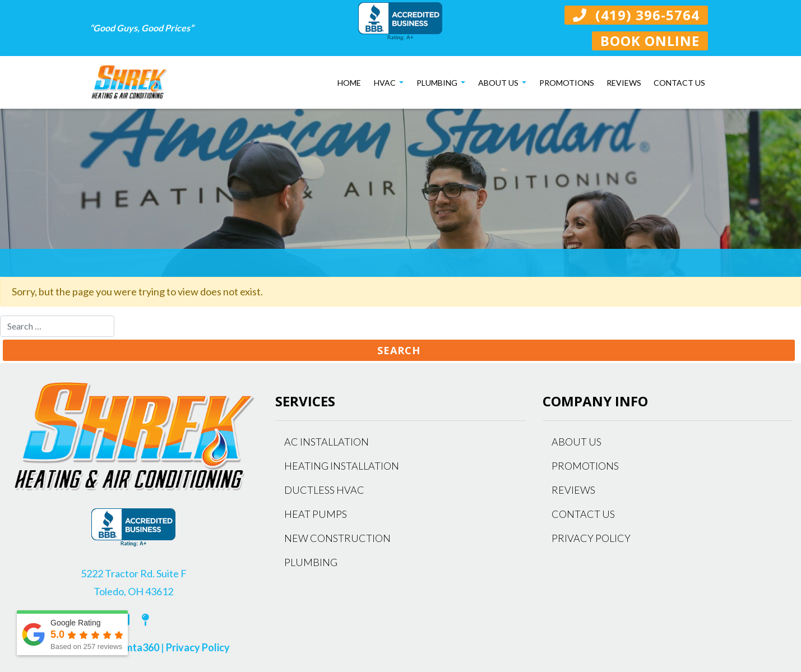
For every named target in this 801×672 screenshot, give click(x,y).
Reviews (624, 83)
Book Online (650, 41)
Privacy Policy (198, 647)
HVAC (386, 83)
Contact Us (679, 83)
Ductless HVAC (324, 490)
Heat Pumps (316, 514)
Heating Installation (342, 466)
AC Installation (327, 442)
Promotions (567, 83)
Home (349, 83)
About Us (499, 83)
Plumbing (438, 83)
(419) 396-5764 (636, 15)
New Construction (337, 538)
